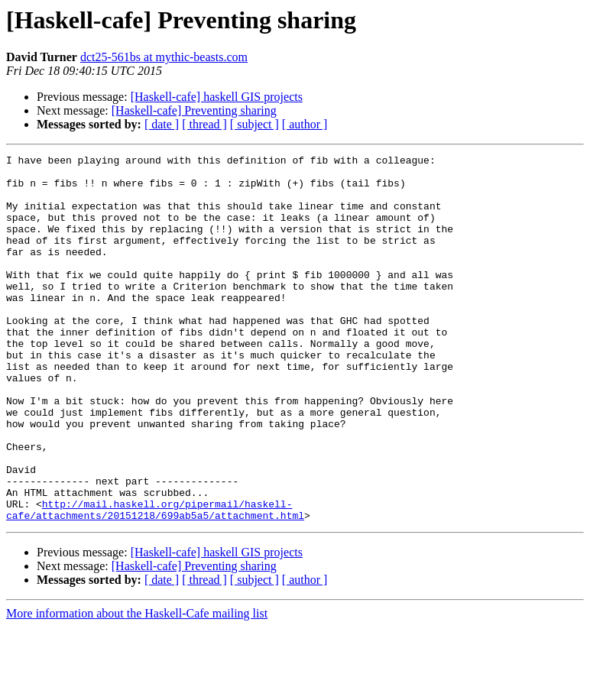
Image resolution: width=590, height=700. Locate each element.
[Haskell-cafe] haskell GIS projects (217, 97)
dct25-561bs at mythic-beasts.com (164, 57)
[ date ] (162, 124)
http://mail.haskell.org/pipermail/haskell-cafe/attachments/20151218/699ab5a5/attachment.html (155, 582)
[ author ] (305, 124)
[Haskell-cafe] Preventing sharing (194, 110)
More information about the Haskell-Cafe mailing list (137, 687)
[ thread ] (204, 124)
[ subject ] (254, 124)
